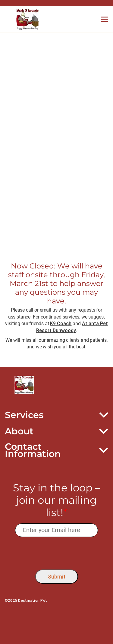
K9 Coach (61, 323)
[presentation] (56, 552)
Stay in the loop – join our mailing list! (57, 500)
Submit (57, 577)
